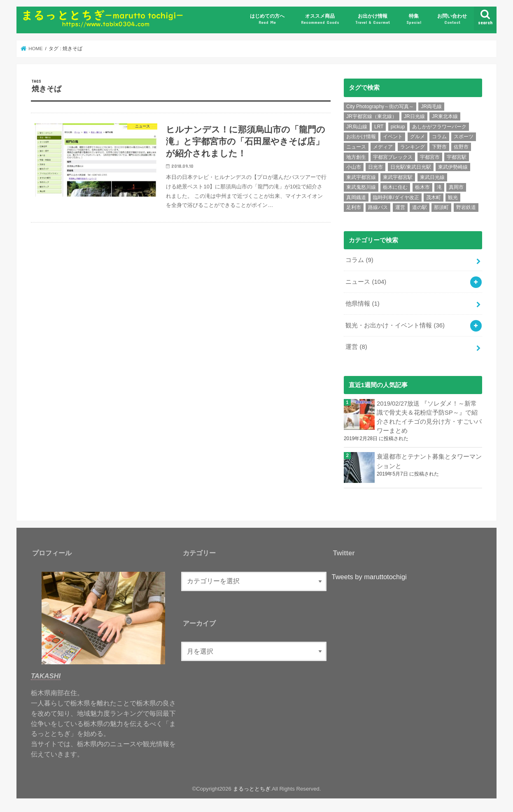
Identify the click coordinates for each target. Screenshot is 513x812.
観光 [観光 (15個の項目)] (453, 197)
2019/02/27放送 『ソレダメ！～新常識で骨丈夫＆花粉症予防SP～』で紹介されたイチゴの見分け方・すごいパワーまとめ (429, 417)
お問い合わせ (452, 19)
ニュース (366, 282)
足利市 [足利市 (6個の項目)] (354, 207)
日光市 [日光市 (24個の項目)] (375, 167)
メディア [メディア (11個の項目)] (383, 147)
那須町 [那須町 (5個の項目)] (441, 207)
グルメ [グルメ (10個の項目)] (417, 137)
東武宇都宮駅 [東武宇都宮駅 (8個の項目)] (398, 177)
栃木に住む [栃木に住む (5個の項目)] (395, 187)
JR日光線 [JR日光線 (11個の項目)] (414, 116)
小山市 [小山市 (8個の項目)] (354, 167)
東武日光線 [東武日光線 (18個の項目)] (432, 177)
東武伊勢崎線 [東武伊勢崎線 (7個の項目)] (453, 167)
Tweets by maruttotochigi (369, 577)
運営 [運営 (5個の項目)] (400, 207)
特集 (414, 19)
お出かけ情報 (373, 19)
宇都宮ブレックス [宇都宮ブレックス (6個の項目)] (393, 157)
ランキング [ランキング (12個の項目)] (413, 147)
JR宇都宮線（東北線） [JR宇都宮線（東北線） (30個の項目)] (372, 116)
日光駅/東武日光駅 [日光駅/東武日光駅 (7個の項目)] (411, 167)
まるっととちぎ (252, 789)
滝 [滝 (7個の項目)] (439, 187)
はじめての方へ (267, 19)
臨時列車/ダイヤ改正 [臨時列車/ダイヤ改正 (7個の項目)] (396, 197)
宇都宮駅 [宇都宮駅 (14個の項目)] (457, 157)
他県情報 (362, 304)
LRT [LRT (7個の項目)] (379, 127)
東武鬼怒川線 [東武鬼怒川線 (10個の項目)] (361, 187)
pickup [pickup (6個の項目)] (398, 127)
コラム (359, 260)
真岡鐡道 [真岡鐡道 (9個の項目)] (356, 197)
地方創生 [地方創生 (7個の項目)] (356, 157)
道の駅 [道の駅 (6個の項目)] (420, 207)
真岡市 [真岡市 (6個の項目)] (456, 187)
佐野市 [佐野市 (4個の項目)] (461, 147)
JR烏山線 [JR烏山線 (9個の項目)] (357, 127)
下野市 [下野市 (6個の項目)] (439, 147)
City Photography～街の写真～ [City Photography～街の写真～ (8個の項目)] (380, 107)
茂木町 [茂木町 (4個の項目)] (434, 197)
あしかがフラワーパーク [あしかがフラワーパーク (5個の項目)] (439, 127)
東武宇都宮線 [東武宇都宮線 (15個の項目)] (361, 177)
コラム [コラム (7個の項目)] (439, 137)
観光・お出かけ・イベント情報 (395, 325)
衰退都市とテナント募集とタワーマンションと (429, 461)
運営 (356, 347)
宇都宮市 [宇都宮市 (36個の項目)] (430, 157)
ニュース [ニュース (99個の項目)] (356, 147)
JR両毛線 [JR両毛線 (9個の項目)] (431, 107)
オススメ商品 (320, 19)
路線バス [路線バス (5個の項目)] (378, 207)
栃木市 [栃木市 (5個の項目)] (422, 187)
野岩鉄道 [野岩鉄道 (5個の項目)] (466, 207)
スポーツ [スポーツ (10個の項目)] (464, 137)
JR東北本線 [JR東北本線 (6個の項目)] (445, 116)
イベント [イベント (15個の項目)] (393, 137)
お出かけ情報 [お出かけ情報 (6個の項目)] (361, 137)
